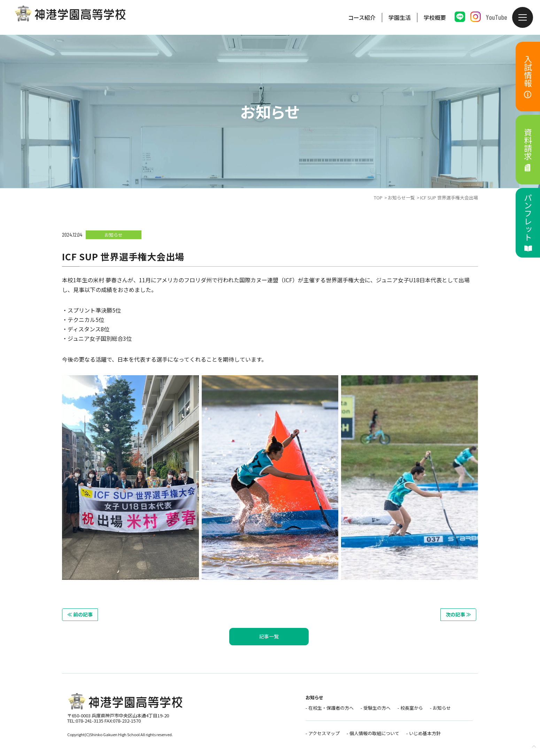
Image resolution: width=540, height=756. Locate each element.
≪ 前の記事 (80, 614)
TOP (378, 198)
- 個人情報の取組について (373, 733)
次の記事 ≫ (458, 614)
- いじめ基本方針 (423, 733)
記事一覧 (269, 636)
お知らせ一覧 (401, 198)
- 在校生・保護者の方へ (330, 708)
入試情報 (528, 77)
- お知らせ (440, 708)
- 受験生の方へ (376, 708)
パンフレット (528, 223)
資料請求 (528, 150)
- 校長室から (410, 708)
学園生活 (400, 17)
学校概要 (435, 17)
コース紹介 (362, 17)
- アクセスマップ (323, 733)
